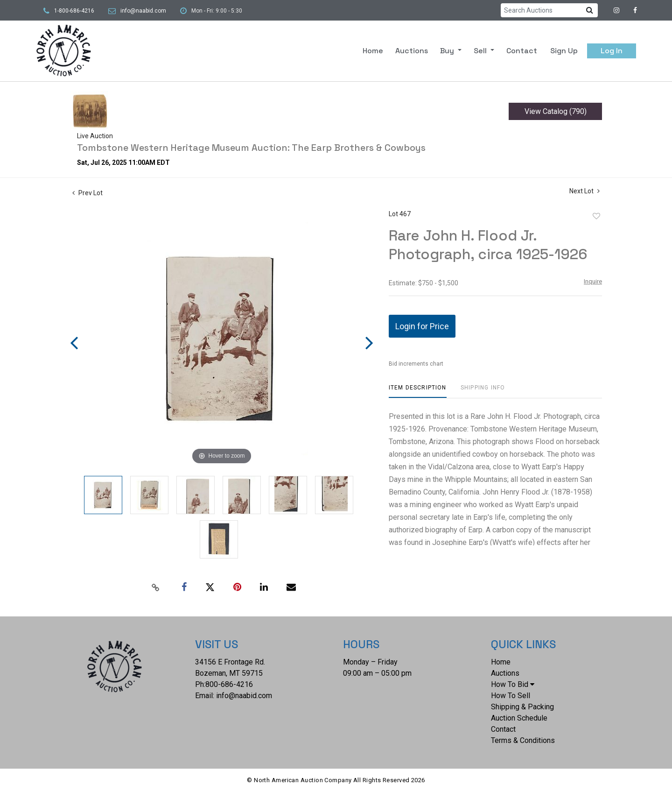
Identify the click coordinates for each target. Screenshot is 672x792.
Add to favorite (596, 216)
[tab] (418, 391)
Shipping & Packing (522, 707)
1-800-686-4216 (74, 11)
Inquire (593, 281)
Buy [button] (448, 51)
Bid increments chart (416, 364)
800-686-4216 (229, 684)
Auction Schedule (519, 718)
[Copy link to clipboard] (156, 587)
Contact (522, 51)
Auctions (412, 51)
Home (373, 51)
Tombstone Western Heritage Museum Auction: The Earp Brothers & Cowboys (251, 148)
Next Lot (584, 191)
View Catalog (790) (556, 111)
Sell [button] (481, 51)
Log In (612, 51)
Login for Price (422, 326)
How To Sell (511, 696)
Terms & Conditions (523, 740)
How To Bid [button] (513, 684)
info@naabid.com (143, 11)
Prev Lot (87, 193)
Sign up (564, 51)
